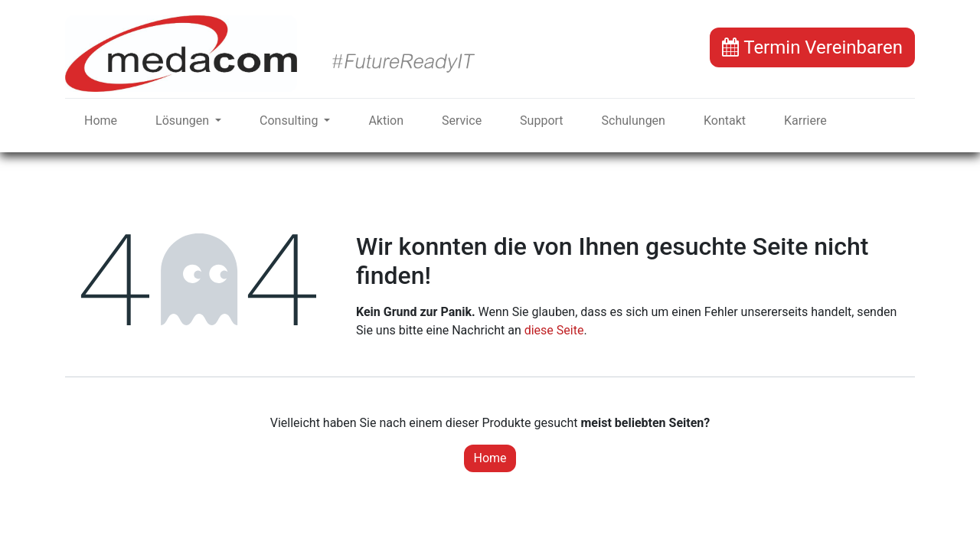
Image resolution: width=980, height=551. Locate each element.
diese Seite (554, 330)
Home (490, 458)
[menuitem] (101, 121)
